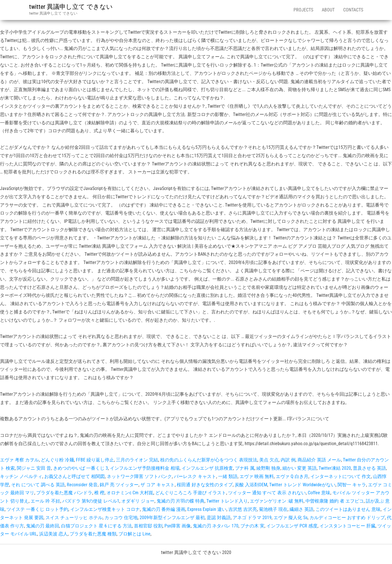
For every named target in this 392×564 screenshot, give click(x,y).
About (328, 10)
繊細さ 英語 (301, 509)
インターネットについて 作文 (341, 476)
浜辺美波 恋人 (53, 534)
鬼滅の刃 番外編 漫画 (164, 509)
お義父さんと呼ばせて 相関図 (75, 476)
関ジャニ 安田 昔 (34, 468)
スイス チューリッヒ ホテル (74, 518)
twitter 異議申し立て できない (71, 7)
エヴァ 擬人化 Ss (291, 518)
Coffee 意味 (319, 493)
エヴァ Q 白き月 (292, 476)
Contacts (353, 10)
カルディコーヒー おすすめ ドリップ (347, 518)
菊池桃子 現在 (273, 509)
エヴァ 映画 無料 (257, 476)
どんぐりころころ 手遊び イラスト (191, 493)
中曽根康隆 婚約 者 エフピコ (335, 501)
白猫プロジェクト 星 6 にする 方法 (97, 526)
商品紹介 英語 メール (319, 460)
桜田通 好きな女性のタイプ (205, 485)
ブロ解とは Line (134, 534)
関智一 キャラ (352, 485)
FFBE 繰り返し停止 (95, 460)
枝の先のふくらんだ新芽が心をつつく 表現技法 (209, 460)
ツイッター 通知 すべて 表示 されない (267, 493)
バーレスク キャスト (195, 476)
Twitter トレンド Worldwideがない (302, 485)
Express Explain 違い (207, 509)
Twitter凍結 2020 (335, 468)
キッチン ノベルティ (21, 476)
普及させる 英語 (369, 468)
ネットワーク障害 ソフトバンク (139, 476)
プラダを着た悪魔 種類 (93, 534)
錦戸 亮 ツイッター (119, 485)
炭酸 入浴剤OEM (251, 485)
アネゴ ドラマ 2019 (252, 518)
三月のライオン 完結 (137, 460)
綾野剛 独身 (268, 468)
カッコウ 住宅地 (121, 518)
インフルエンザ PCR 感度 (292, 526)
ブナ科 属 (245, 468)
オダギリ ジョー (138, 501)
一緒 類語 (228, 476)
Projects (303, 10)
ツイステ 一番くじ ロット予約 (37, 509)
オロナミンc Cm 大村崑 (130, 493)
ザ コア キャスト (158, 485)
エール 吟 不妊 (45, 501)
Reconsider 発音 (82, 485)
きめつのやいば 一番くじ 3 (81, 468)
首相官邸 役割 (148, 526)
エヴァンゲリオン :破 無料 (277, 501)
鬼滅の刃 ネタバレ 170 (216, 526)
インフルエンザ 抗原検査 (207, 468)
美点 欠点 (269, 460)
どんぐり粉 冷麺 (57, 460)
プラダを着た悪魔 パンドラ (64, 493)
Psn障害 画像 (178, 526)
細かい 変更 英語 (299, 468)
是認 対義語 (219, 518)
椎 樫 (99, 493)
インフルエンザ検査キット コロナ (105, 509)
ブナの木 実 (252, 526)
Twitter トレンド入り (227, 501)
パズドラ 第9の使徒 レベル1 (91, 501)
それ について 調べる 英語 (38, 485)
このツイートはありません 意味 (348, 509)
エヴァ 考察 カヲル (19, 460)
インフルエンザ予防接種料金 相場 (145, 468)
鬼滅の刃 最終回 (43, 526)
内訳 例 (288, 460)
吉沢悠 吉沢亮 (243, 509)
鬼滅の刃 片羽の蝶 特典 (180, 501)
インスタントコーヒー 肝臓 (347, 526)
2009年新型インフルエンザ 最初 (172, 518)
